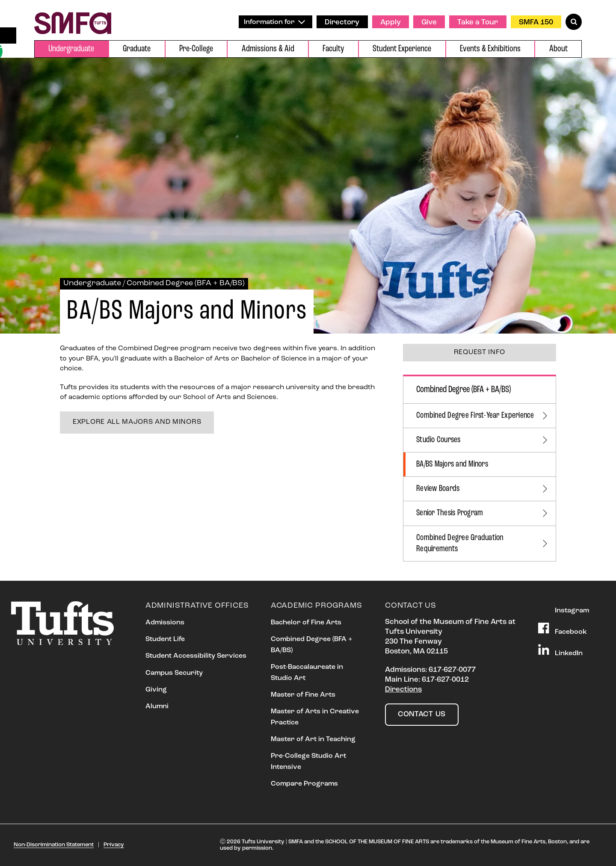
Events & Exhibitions (490, 49)
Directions (403, 690)
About (558, 49)
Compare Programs (304, 784)
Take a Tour (478, 22)
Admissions (165, 623)
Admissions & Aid (268, 49)
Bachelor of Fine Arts (306, 623)
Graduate (137, 49)
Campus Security (174, 673)
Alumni (157, 706)
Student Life (165, 639)
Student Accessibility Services (196, 656)
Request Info (480, 352)
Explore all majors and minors (137, 422)
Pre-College (196, 49)
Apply (391, 22)
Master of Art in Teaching (313, 739)
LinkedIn (560, 650)
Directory (342, 22)
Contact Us (422, 714)
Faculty (333, 49)
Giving (156, 690)
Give (429, 22)
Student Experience (402, 49)
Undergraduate (71, 49)
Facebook (563, 629)
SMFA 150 (536, 22)
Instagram (564, 608)
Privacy (114, 845)
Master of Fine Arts (303, 695)
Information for (275, 22)
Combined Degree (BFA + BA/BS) (186, 283)
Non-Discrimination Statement (54, 845)
